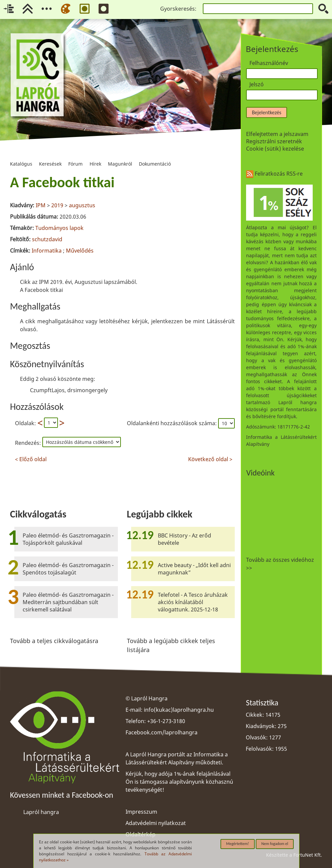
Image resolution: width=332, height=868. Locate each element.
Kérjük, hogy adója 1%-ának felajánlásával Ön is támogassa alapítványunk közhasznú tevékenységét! (179, 782)
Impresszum (141, 812)
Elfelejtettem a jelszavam (277, 134)
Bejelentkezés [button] (266, 112)
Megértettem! (238, 844)
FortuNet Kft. (308, 855)
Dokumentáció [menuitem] (155, 155)
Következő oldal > (210, 458)
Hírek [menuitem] (95, 155)
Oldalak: (25, 423)
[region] (122, 317)
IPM (41, 205)
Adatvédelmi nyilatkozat (156, 823)
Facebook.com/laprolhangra (162, 732)
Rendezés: (29, 443)
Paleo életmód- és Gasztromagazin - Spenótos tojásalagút (68, 569)
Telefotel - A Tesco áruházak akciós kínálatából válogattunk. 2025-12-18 (193, 602)
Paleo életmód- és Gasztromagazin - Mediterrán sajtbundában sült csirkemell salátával (68, 602)
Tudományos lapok (59, 228)
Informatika (47, 251)
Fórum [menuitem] (75, 155)
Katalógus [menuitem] (21, 155)
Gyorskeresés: (178, 9)
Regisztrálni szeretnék (274, 141)
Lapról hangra (41, 812)
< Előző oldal (31, 458)
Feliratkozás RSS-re (274, 174)
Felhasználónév (269, 63)
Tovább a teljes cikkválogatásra (54, 641)
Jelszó (257, 84)
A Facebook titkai (62, 182)
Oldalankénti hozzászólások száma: (172, 423)
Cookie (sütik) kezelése (275, 149)
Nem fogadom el (275, 844)
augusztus (82, 205)
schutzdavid (47, 239)
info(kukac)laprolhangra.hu (179, 710)
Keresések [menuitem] (50, 155)
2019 (57, 205)
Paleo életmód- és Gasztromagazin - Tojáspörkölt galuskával (68, 539)
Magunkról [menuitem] (120, 155)
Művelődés (80, 251)
